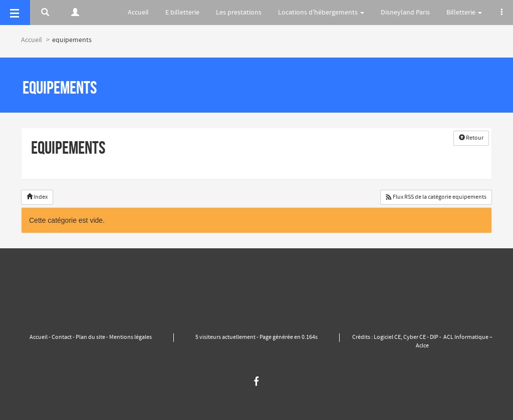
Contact (62, 337)
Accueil (138, 13)
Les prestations (239, 13)
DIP (434, 337)
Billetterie (464, 13)
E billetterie (182, 13)
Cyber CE (415, 337)
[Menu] (15, 13)
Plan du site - (92, 337)
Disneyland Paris (405, 13)
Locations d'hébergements (321, 13)
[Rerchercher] (45, 13)
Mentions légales (130, 337)
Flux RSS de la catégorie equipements (436, 197)
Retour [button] (471, 138)
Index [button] (37, 197)
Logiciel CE (387, 337)
